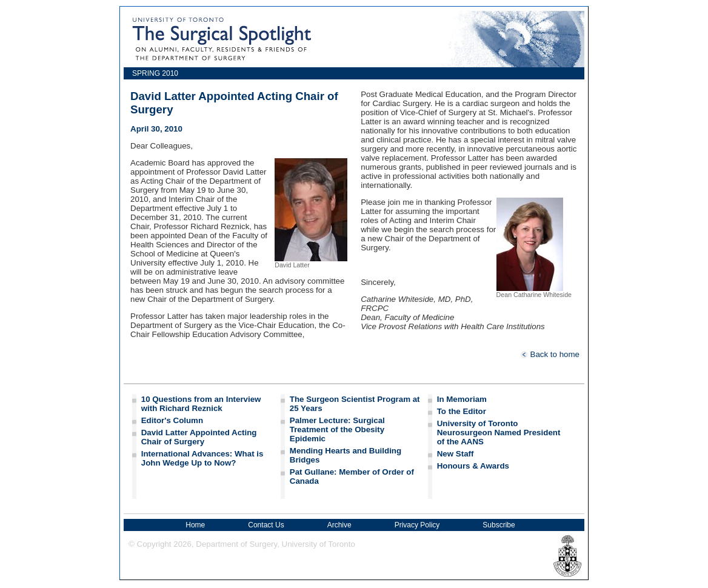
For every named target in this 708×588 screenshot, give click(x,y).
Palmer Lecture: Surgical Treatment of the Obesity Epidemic (337, 429)
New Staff (456, 454)
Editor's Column (172, 420)
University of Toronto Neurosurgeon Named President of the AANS (499, 433)
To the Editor (462, 411)
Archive (339, 525)
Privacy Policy (417, 525)
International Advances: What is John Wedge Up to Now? (202, 458)
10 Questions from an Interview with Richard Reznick (201, 404)
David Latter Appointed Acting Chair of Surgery (199, 437)
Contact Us (266, 525)
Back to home (550, 354)
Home (195, 525)
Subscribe (499, 525)
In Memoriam (462, 399)
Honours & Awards (473, 466)
